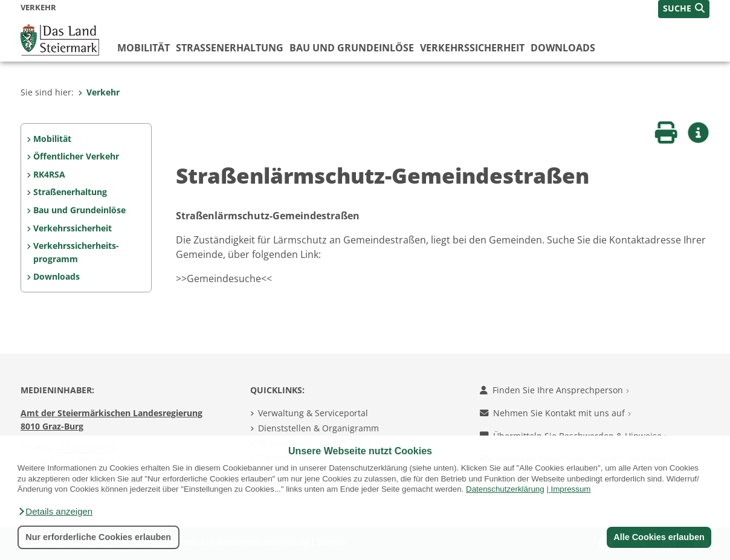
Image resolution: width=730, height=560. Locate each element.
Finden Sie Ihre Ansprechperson (554, 390)
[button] (55, 512)
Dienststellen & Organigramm (318, 428)
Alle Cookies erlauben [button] (659, 537)
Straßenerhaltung (230, 48)
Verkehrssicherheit (472, 48)
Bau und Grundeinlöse (352, 48)
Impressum (571, 489)
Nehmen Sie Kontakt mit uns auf (555, 413)
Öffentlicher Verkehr (76, 156)
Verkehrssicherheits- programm (76, 252)
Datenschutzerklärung (505, 489)
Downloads (563, 48)
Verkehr (99, 92)
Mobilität (144, 48)
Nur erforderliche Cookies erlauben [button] (98, 537)
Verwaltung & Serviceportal (313, 413)
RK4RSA (49, 174)
